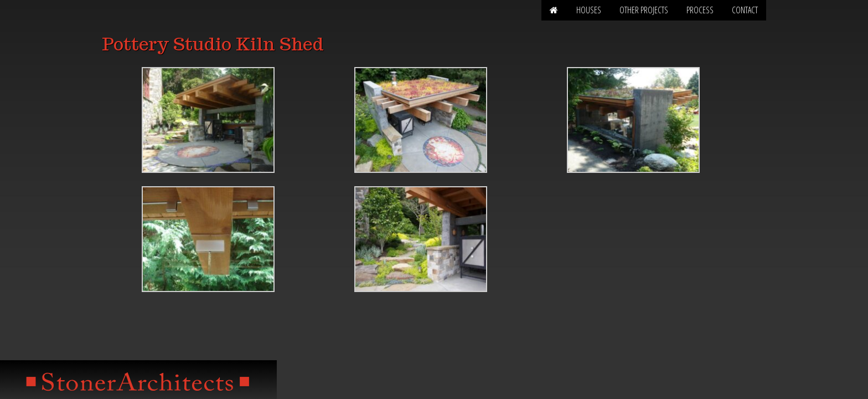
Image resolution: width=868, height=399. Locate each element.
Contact (745, 10)
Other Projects (644, 10)
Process (700, 10)
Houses (589, 10)
